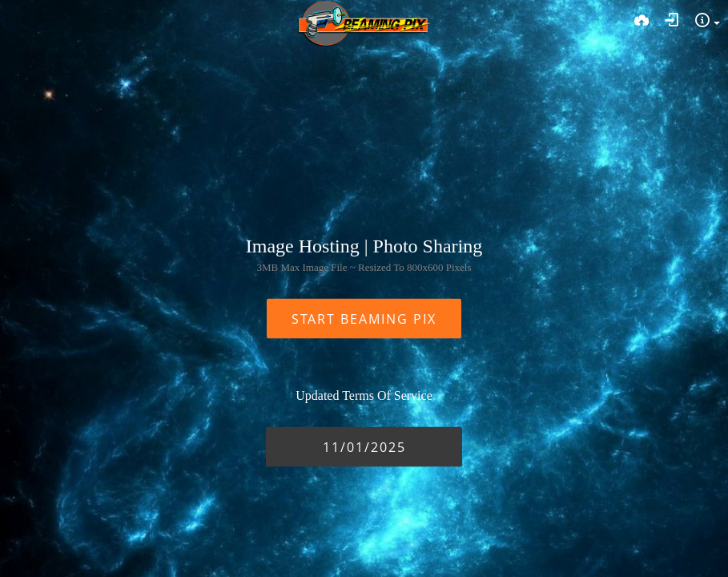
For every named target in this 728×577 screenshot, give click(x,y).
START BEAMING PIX (364, 319)
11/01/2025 (364, 447)
